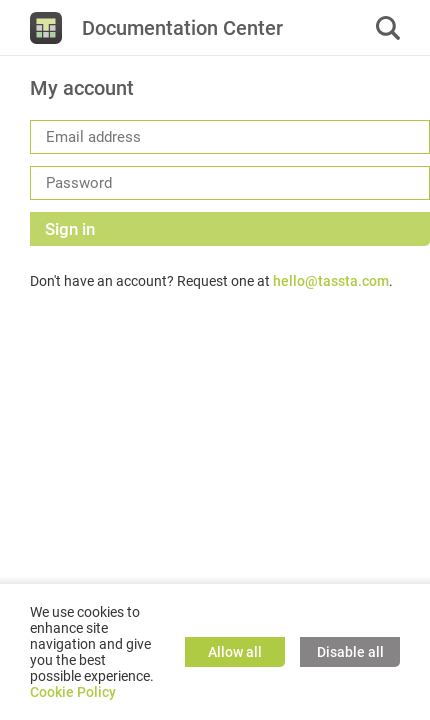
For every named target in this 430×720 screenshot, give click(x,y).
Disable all (350, 652)
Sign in (70, 229)
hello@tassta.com (331, 281)
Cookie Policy (73, 692)
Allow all (235, 652)
